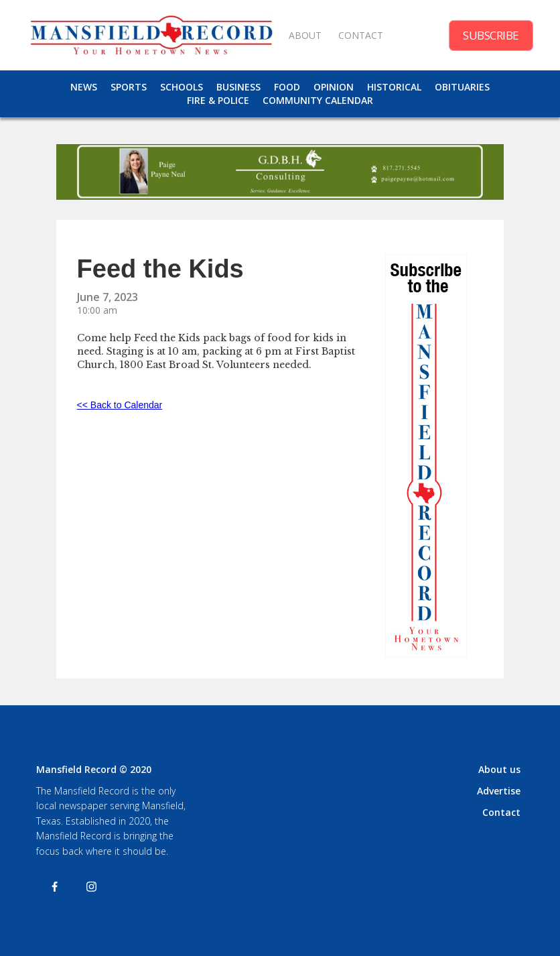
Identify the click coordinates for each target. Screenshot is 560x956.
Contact (501, 812)
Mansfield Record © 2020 (94, 769)
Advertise (499, 791)
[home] (151, 35)
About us (499, 769)
